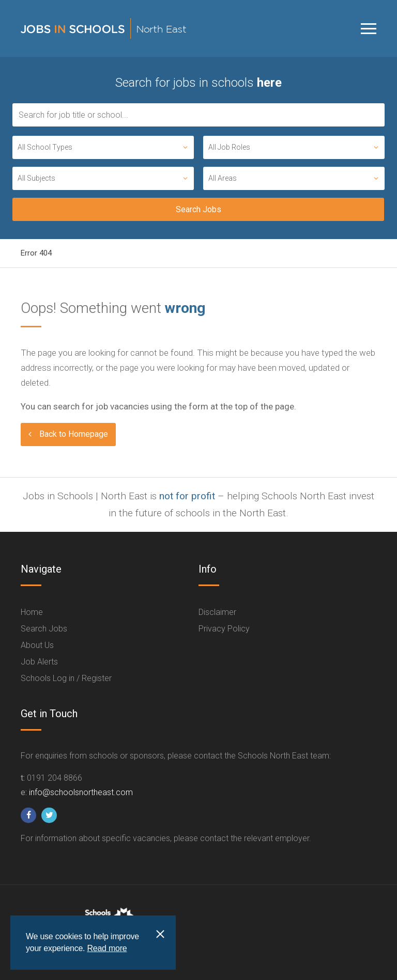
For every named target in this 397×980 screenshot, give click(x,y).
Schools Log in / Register (66, 678)
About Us (37, 645)
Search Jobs (44, 629)
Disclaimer (217, 612)
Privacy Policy (224, 629)
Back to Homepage (74, 434)
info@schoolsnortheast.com (81, 792)
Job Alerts (39, 662)
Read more (107, 948)
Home (32, 612)
